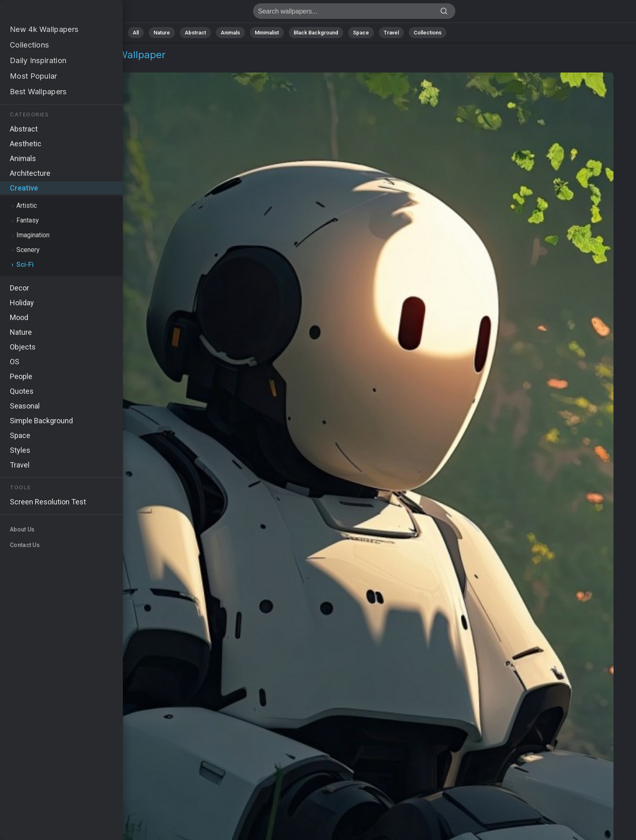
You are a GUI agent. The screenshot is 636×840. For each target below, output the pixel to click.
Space (361, 33)
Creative (35, 65)
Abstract (195, 33)
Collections (428, 33)
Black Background (316, 33)
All (136, 33)
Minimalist (267, 33)
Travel (391, 33)
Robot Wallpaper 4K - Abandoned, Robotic (49, 13)
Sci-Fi (66, 65)
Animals (230, 33)
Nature (162, 33)
